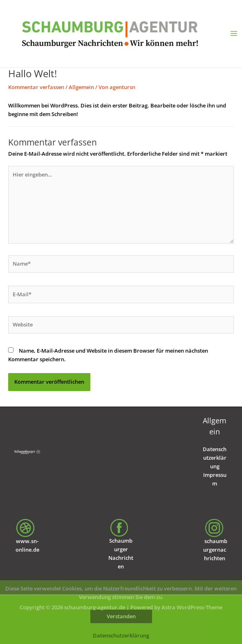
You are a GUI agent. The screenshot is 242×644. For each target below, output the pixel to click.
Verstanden (121, 616)
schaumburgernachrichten (215, 550)
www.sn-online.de (27, 539)
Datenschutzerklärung (215, 458)
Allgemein (81, 87)
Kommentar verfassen (36, 87)
